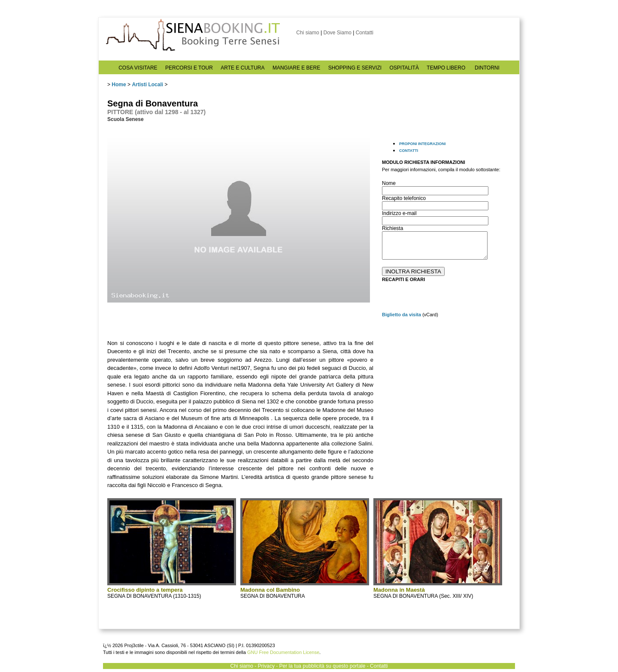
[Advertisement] (446, 381)
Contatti (365, 33)
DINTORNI (487, 68)
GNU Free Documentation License (283, 652)
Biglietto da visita (401, 315)
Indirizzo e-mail (399, 213)
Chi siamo (307, 33)
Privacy (266, 666)
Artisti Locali (147, 85)
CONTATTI (409, 151)
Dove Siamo (337, 33)
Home (119, 85)
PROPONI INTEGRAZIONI (423, 144)
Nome (389, 183)
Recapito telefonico (404, 198)
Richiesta (392, 228)
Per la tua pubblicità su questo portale (323, 666)
